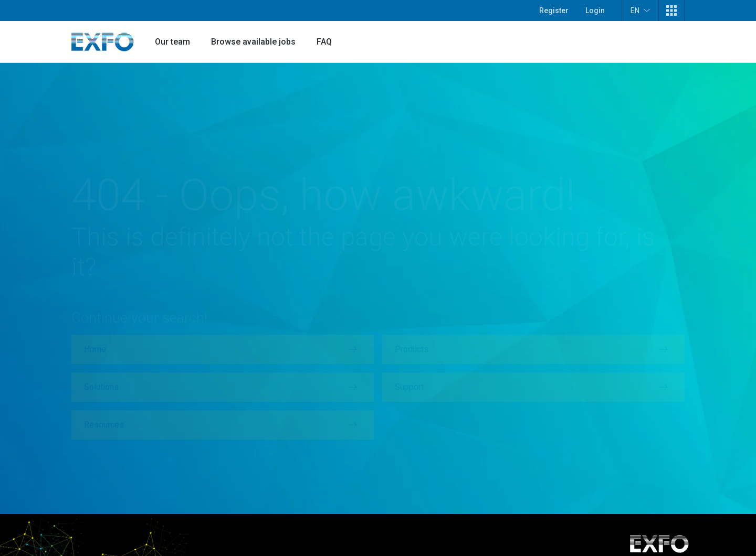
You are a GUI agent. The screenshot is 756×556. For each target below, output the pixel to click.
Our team (172, 42)
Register (554, 10)
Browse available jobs (253, 42)
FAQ (324, 42)
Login (595, 10)
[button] (671, 10)
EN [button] (640, 10)
